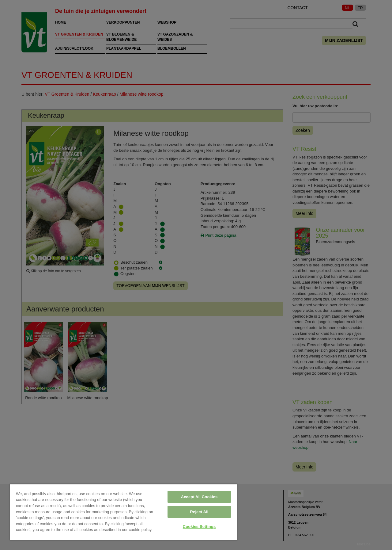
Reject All (199, 512)
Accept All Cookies (199, 497)
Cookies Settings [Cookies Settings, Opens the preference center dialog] (199, 527)
